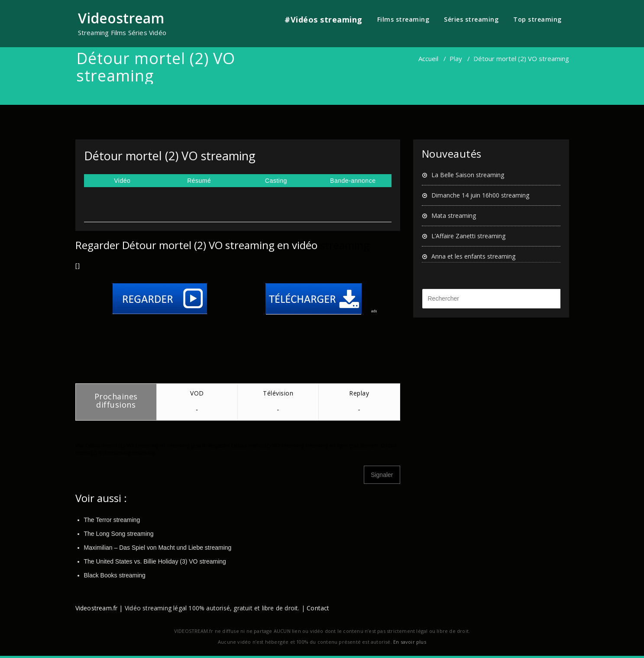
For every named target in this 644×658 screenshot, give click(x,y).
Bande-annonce (353, 181)
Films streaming (403, 19)
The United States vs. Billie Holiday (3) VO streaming (155, 561)
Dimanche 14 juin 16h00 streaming (480, 195)
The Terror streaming (112, 520)
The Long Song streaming (119, 534)
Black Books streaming (115, 575)
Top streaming (537, 19)
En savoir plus (410, 642)
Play (456, 58)
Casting (276, 181)
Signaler (382, 475)
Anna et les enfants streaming (473, 256)
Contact (318, 608)
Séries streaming (471, 19)
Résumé (199, 181)
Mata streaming (454, 216)
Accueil (428, 58)
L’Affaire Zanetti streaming (468, 236)
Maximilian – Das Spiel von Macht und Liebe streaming (158, 548)
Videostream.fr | (99, 608)
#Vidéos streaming (324, 19)
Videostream (121, 18)
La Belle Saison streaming (468, 175)
